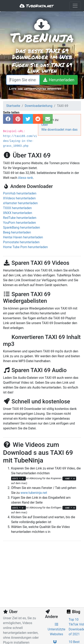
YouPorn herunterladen (19, 223)
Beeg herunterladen (17, 232)
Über (45, 125)
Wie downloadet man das (60, 130)
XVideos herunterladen (19, 198)
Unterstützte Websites (57, 629)
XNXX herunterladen (18, 213)
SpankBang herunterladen (22, 228)
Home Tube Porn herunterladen (25, 247)
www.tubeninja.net (34, 493)
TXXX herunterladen (17, 208)
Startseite (13, 106)
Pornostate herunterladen (21, 242)
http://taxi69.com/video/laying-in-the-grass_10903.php (20, 141)
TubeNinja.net (36, 6)
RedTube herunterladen (20, 218)
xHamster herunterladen (20, 203)
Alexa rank (25, 178)
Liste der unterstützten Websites (35, 89)
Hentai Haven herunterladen (23, 237)
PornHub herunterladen (20, 193)
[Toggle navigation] (75, 6)
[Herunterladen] (59, 80)
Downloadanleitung (38, 106)
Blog (73, 612)
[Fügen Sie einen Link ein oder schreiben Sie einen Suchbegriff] (23, 80)
